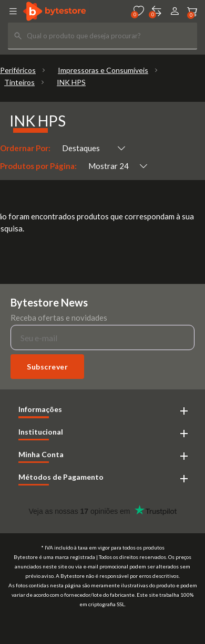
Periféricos (18, 70)
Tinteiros (19, 82)
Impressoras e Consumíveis (103, 70)
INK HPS (71, 82)
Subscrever (47, 367)
